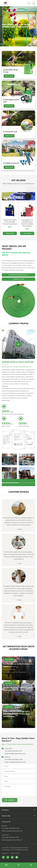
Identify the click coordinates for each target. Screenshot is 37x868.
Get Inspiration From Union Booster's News (19, 648)
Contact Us (6, 822)
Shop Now (9, 76)
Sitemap (5, 853)
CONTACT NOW (19, 279)
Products (5, 810)
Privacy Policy (15, 853)
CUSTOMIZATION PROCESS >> (18, 275)
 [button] (29, 189)
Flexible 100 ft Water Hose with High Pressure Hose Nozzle (10, 222)
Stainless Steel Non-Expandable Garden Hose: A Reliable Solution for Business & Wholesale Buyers (17, 714)
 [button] (33, 189)
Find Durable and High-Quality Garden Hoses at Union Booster (17, 26)
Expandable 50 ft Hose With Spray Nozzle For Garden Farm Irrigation (27, 223)
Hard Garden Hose (11, 132)
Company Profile (18, 323)
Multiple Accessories (12, 163)
